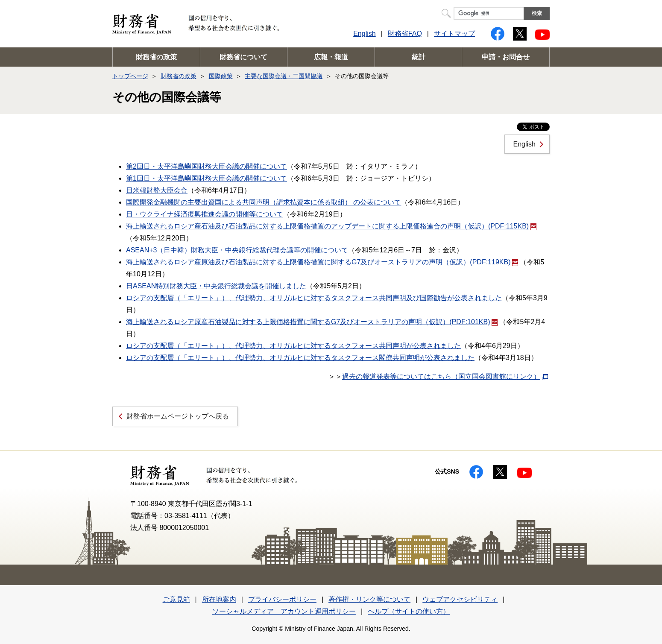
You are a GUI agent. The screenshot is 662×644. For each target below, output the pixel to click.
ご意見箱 (176, 599)
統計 (419, 57)
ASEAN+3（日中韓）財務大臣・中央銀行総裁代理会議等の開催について (237, 250)
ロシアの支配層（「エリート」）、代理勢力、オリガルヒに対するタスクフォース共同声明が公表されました (293, 346)
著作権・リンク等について (369, 599)
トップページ (130, 76)
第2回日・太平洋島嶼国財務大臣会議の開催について (207, 166)
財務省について (243, 57)
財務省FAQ (405, 34)
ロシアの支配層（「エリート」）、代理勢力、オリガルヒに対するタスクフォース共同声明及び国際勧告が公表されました (314, 298)
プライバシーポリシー (282, 599)
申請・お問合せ (506, 57)
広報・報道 (331, 57)
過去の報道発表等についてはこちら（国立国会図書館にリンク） (441, 376)
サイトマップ (454, 34)
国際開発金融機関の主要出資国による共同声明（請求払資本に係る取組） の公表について (264, 202)
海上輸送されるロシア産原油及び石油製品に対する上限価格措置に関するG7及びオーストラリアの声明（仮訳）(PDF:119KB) (322, 262)
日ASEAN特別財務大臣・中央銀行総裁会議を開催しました (216, 286)
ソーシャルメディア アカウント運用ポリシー (284, 611)
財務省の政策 (156, 57)
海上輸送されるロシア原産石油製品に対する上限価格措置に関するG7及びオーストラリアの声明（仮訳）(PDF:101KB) (312, 322)
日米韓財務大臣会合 (157, 190)
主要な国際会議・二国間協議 (284, 76)
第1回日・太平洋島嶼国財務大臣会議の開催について (207, 178)
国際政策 (221, 76)
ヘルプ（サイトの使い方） (409, 611)
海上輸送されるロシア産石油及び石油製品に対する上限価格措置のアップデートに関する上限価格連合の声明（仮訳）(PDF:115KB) (331, 226)
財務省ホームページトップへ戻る (178, 416)
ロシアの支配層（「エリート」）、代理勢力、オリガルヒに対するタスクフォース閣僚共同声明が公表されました (300, 358)
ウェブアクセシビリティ (460, 599)
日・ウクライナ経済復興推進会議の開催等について (205, 214)
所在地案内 (219, 599)
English (364, 34)
